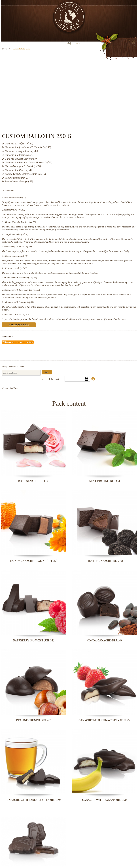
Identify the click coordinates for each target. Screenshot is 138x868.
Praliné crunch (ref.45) (16, 268)
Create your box (19, 325)
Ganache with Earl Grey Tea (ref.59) (23, 290)
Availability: (7, 337)
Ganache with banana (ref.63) (19, 302)
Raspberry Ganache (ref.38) (18, 247)
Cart (77, 44)
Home (5, 49)
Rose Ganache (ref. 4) (16, 197)
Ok (47, 373)
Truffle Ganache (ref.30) (17, 234)
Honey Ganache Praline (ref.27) (20, 222)
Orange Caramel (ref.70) (17, 314)
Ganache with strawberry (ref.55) (21, 278)
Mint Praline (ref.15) (15, 210)
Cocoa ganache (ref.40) (16, 256)
